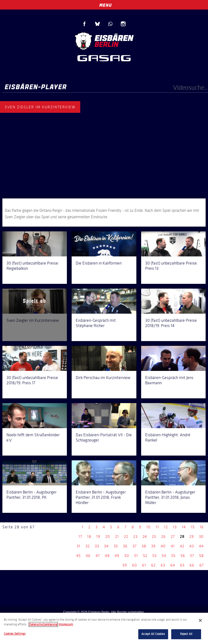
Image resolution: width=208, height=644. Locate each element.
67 (202, 565)
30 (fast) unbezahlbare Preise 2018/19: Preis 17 (32, 380)
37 (135, 546)
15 (193, 527)
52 (145, 556)
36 (125, 546)
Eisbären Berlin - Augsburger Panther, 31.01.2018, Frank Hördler (101, 497)
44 (201, 546)
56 (183, 556)
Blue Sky (97, 24)
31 (79, 546)
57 (192, 556)
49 (117, 556)
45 (78, 556)
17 (80, 537)
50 (127, 556)
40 (163, 546)
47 (98, 556)
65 (182, 565)
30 (201, 537)
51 (136, 556)
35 (116, 546)
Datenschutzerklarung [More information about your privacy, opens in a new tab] (43, 624)
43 (192, 546)
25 (154, 537)
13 (175, 527)
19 (98, 537)
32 (88, 546)
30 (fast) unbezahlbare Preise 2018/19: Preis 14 (171, 323)
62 (153, 565)
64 (173, 565)
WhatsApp (110, 24)
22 (126, 537)
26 (163, 537)
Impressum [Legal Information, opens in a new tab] (66, 624)
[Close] (200, 620)
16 (202, 527)
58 (201, 556)
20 (108, 537)
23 (135, 537)
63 (163, 565)
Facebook (85, 24)
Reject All (186, 634)
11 (157, 527)
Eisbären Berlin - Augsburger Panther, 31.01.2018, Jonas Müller (170, 497)
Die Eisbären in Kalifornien (99, 263)
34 (106, 546)
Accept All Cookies (153, 634)
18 (89, 537)
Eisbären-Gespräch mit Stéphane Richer (96, 323)
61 (144, 565)
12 (166, 527)
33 (97, 546)
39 (153, 546)
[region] (104, 628)
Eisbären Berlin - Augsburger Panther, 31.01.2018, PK (32, 495)
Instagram (123, 24)
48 (107, 556)
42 (182, 546)
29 (192, 537)
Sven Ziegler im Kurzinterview (33, 320)
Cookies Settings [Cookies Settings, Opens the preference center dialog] (15, 634)
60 (135, 565)
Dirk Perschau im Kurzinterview (103, 378)
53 (155, 556)
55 (173, 556)
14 (184, 527)
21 (117, 537)
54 (164, 556)
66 (192, 565)
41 (173, 546)
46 (88, 556)
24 (145, 537)
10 (149, 527)
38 (144, 546)
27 (173, 537)
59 (125, 565)
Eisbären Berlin (104, 40)
